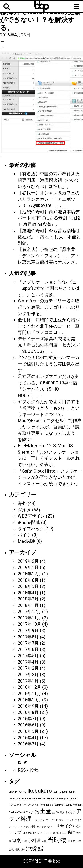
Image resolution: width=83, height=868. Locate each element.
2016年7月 (28, 719)
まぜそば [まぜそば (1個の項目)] (70, 812)
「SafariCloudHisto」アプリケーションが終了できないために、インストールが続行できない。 (50, 477)
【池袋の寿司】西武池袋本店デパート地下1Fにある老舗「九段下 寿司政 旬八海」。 (49, 218)
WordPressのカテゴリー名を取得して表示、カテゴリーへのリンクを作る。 (49, 307)
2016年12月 (29, 687)
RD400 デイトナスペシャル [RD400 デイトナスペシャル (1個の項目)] (24, 805)
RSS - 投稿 (28, 770)
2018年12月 (29, 574)
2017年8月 (28, 637)
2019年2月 (28, 561)
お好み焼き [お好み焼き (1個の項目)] (58, 812)
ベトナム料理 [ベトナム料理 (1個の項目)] (28, 827)
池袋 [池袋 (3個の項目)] (31, 848)
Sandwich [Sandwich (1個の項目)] (60, 805)
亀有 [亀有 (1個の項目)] (59, 833)
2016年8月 (28, 712)
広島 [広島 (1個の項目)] (44, 841)
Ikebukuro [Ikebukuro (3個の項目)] (40, 791)
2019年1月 (28, 567)
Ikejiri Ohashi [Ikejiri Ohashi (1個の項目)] (60, 792)
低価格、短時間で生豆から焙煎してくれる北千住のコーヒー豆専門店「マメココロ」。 (49, 326)
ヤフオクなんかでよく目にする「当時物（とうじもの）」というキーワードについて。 (49, 408)
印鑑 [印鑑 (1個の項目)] (24, 841)
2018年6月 (28, 580)
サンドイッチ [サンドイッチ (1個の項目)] (66, 820)
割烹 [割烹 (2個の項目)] (17, 841)
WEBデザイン (31, 516)
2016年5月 (28, 731)
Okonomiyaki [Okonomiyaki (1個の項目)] (62, 799)
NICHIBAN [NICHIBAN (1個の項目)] (48, 799)
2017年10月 (29, 624)
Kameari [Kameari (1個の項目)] (26, 799)
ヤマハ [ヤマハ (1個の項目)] (51, 827)
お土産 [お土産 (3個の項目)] (42, 811)
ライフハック (31, 529)
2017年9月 (28, 630)
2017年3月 (28, 668)
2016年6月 (28, 725)
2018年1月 (28, 605)
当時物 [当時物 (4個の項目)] (57, 840)
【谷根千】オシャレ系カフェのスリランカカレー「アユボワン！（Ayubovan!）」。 (49, 199)
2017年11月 (29, 618)
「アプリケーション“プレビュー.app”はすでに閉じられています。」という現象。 (49, 288)
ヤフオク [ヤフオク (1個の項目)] (41, 827)
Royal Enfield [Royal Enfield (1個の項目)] (47, 805)
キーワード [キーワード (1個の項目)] (52, 820)
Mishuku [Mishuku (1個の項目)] (37, 799)
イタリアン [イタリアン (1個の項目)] (39, 820)
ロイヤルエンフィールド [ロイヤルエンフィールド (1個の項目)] (36, 833)
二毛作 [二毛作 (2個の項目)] (69, 832)
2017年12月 (29, 612)
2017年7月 (28, 643)
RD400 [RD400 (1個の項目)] (73, 799)
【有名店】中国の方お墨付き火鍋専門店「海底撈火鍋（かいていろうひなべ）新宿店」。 (49, 180)
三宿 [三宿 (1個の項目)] (53, 833)
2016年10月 (29, 700)
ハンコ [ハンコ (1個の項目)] (16, 827)
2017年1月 (28, 681)
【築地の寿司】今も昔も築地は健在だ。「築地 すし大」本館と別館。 (49, 237)
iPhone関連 (29, 522)
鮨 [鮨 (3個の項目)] (41, 848)
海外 (22, 503)
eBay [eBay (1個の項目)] (12, 792)
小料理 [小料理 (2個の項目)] (34, 841)
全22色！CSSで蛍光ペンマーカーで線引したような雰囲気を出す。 (49, 364)
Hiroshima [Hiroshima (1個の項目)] (21, 792)
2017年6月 (28, 649)
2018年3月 (28, 599)
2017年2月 (28, 675)
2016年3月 (28, 744)
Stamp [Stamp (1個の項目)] (69, 805)
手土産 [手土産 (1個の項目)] (72, 841)
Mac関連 (26, 541)
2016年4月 (28, 738)
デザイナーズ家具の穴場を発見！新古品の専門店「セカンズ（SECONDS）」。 (49, 345)
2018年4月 (28, 593)
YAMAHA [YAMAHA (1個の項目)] (20, 812)
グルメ (24, 510)
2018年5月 (28, 586)
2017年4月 (28, 662)
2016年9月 (28, 706)
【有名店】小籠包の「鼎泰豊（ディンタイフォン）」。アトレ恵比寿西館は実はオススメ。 (49, 256)
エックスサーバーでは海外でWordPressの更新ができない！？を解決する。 (41, 16)
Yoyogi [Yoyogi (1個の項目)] (30, 812)
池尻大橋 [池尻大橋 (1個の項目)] (20, 850)
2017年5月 (28, 656)
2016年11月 (29, 694)
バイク (24, 535)
